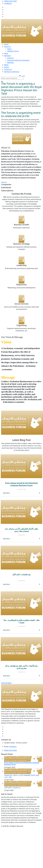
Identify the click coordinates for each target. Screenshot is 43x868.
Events (6, 67)
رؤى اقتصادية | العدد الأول (22, 574)
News (6, 53)
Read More (6, 493)
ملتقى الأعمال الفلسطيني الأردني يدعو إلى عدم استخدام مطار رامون (21, 530)
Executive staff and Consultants (18, 60)
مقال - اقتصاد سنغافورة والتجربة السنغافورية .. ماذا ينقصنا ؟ (21, 621)
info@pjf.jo (8, 3)
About (9, 49)
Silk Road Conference (12, 72)
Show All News (6, 683)
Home (6, 44)
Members (8, 56)
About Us (7, 47)
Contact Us (8, 69)
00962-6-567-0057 (11, 1)
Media (6, 65)
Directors (10, 58)
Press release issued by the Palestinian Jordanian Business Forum (22, 484)
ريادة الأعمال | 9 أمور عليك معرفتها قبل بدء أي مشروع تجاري (21, 667)
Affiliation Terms (13, 51)
